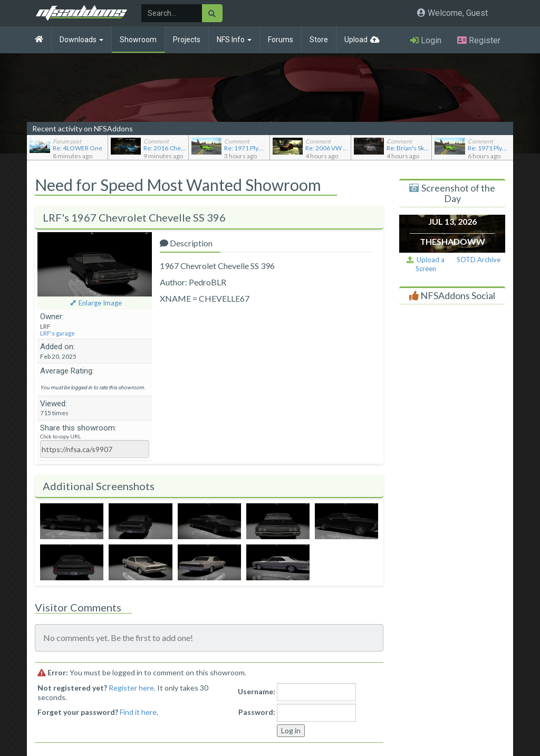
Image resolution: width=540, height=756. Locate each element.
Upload (356, 40)
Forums (281, 40)
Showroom (138, 40)
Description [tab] (186, 243)
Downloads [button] (81, 40)
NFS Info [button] (234, 40)
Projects (187, 40)
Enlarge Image (100, 303)
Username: (257, 691)
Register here (131, 688)
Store (319, 40)
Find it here (138, 712)
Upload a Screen (426, 264)
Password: (257, 712)
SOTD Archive (479, 260)
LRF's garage (57, 333)
